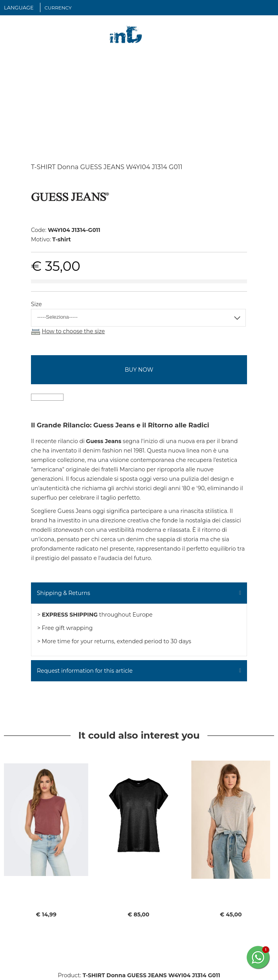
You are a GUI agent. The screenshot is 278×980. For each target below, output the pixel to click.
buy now (139, 370)
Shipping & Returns (64, 593)
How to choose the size (74, 331)
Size (36, 304)
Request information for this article (85, 671)
